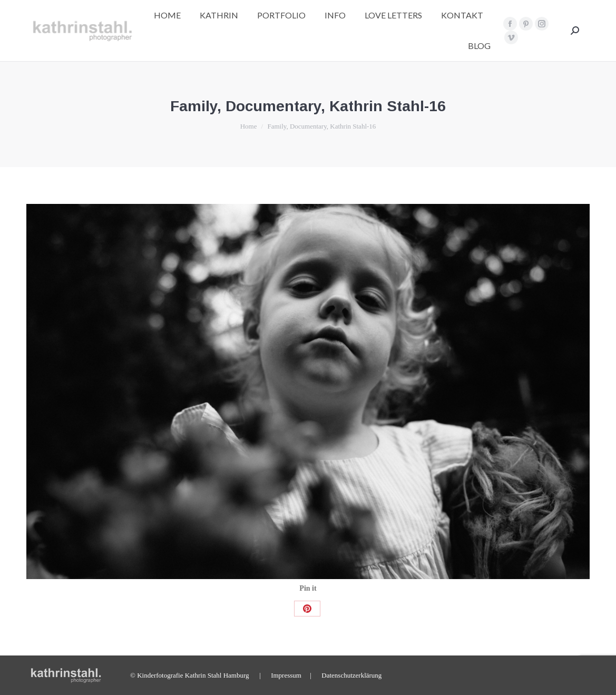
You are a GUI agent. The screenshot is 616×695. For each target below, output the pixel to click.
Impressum (286, 675)
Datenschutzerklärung (351, 675)
